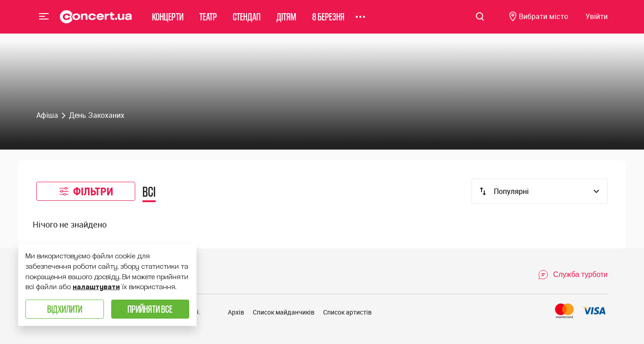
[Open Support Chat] (573, 275)
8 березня (328, 20)
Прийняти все (150, 309)
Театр (208, 20)
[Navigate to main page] (96, 20)
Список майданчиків (284, 312)
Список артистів (347, 312)
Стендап (247, 20)
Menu (44, 20)
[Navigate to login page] (597, 21)
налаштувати (96, 287)
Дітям (286, 20)
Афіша (47, 115)
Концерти (168, 20)
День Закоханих (97, 115)
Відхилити (65, 309)
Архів (236, 312)
